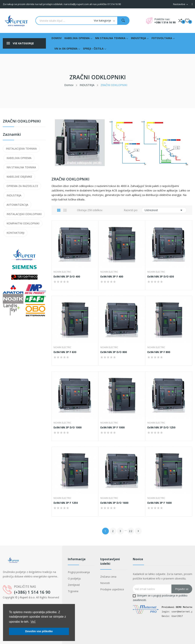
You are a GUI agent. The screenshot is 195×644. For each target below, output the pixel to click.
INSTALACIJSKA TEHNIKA (21, 149)
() (187, 21)
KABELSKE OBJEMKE (19, 177)
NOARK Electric (62, 272)
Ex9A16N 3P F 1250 (66, 503)
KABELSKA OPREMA (19, 158)
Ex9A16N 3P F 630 (65, 352)
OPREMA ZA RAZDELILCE (22, 186)
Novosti (105, 583)
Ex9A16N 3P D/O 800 (114, 352)
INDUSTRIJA (14, 195)
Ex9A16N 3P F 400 (112, 277)
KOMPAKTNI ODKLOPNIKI (23, 223)
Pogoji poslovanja (79, 572)
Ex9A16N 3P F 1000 (112, 427)
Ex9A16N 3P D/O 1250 (161, 427)
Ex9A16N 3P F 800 (159, 352)
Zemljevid (74, 585)
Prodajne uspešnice (112, 589)
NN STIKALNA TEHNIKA (21, 167)
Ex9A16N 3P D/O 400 (67, 277)
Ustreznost (164, 210)
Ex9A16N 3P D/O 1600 (114, 503)
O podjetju (74, 578)
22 (131, 531)
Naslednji (138, 531)
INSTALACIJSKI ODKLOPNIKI (24, 214)
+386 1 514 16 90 (165, 22)
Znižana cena (108, 577)
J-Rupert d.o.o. (27, 597)
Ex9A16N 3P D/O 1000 (68, 427)
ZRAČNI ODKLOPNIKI (22, 121)
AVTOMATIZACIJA (17, 205)
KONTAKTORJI (15, 233)
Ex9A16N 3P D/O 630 (161, 277)
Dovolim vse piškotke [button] (39, 631)
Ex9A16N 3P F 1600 (160, 503)
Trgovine (73, 591)
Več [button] (33, 622)
